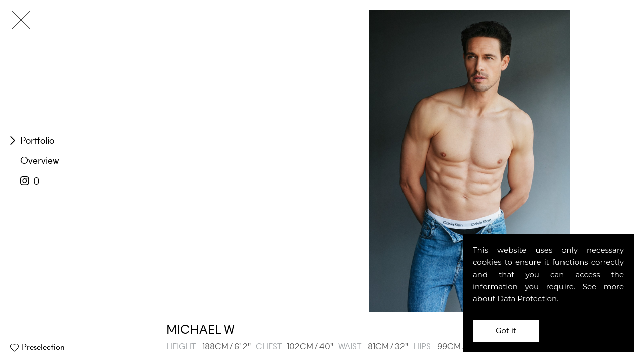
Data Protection (528, 298)
